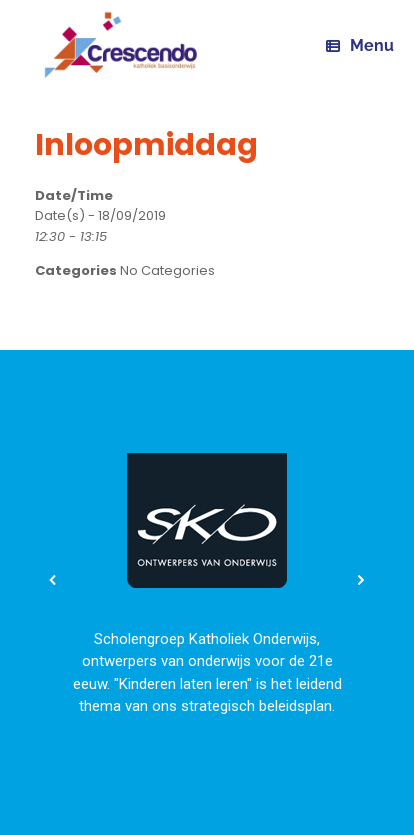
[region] (207, 580)
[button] (53, 580)
